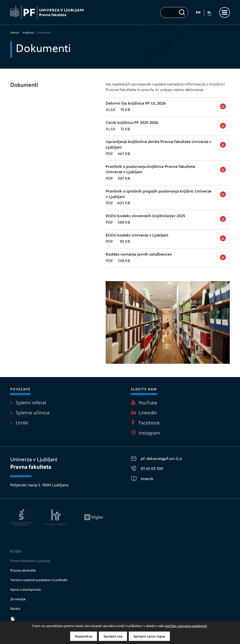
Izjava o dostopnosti (26, 590)
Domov (15, 33)
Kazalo (15, 609)
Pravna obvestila (23, 571)
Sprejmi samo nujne (149, 637)
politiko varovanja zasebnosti (186, 626)
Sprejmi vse (113, 637)
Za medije (18, 599)
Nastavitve (84, 637)
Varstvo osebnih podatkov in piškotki (39, 580)
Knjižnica (28, 33)
